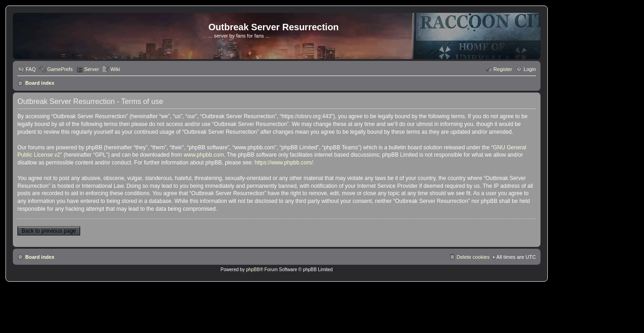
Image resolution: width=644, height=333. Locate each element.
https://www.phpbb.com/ (284, 163)
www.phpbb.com (204, 155)
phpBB (253, 270)
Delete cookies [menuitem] (473, 257)
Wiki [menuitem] (115, 69)
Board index (40, 83)
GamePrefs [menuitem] (60, 69)
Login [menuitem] (530, 69)
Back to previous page (49, 231)
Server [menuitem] (92, 69)
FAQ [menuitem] (31, 69)
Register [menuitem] (503, 69)
